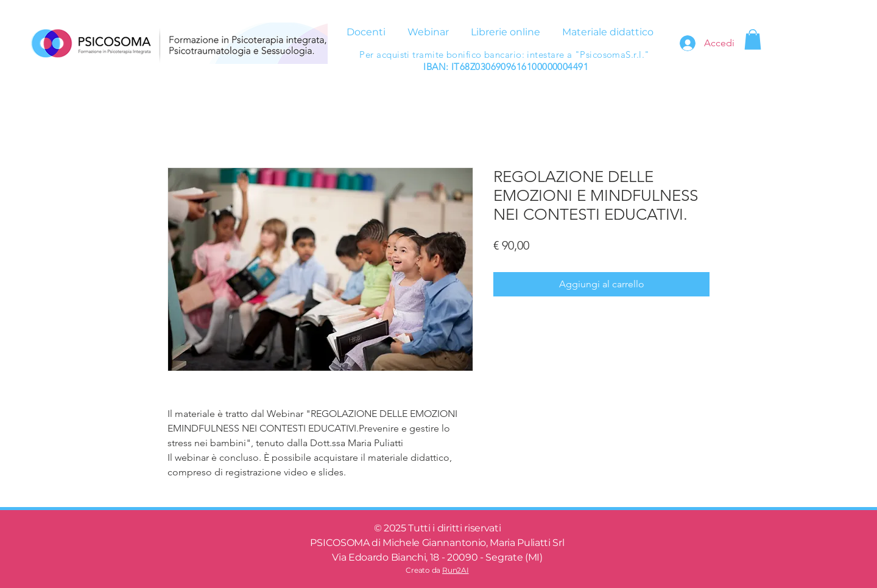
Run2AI (456, 570)
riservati (482, 528)
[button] (753, 39)
